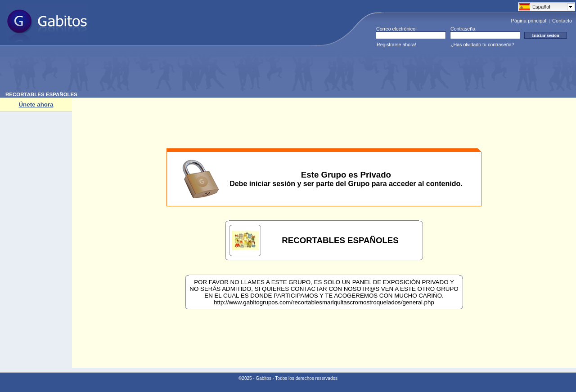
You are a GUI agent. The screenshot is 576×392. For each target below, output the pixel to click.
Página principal (529, 21)
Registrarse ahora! (396, 45)
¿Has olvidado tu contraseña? (482, 45)
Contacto (562, 21)
